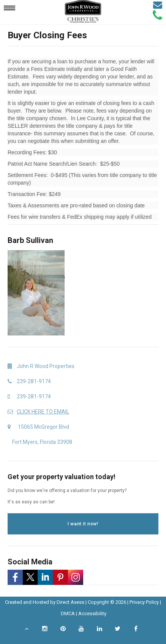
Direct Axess (70, 602)
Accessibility (92, 613)
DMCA (68, 613)
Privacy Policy (144, 602)
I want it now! (83, 524)
